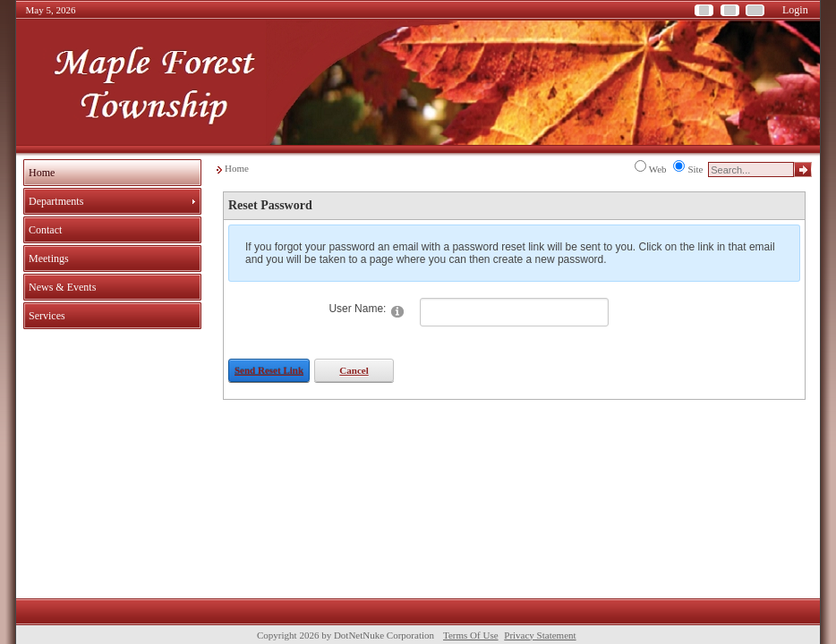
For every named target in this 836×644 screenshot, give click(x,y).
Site (695, 169)
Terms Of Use (471, 635)
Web (658, 169)
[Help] (397, 311)
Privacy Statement (540, 635)
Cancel (354, 370)
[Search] (751, 169)
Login (795, 10)
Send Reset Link (269, 370)
